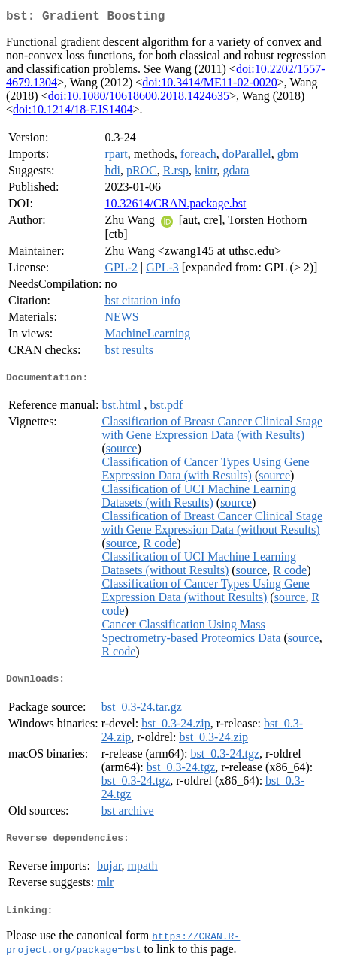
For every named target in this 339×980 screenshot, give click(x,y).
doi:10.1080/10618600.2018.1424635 (139, 99)
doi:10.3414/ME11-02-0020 (209, 85)
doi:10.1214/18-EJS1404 (73, 112)
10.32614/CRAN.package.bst (175, 206)
